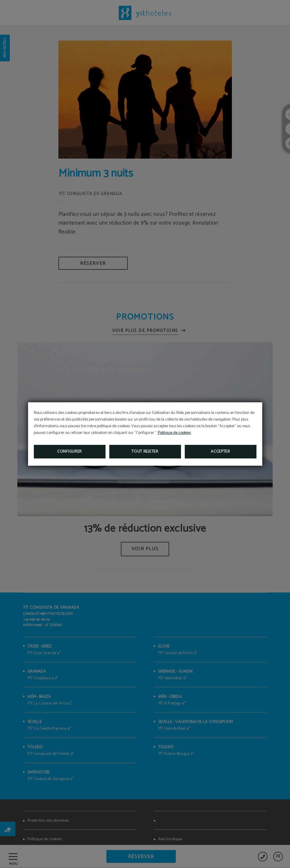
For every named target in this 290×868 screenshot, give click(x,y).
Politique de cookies (174, 433)
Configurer (70, 452)
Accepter (220, 452)
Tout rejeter (145, 452)
